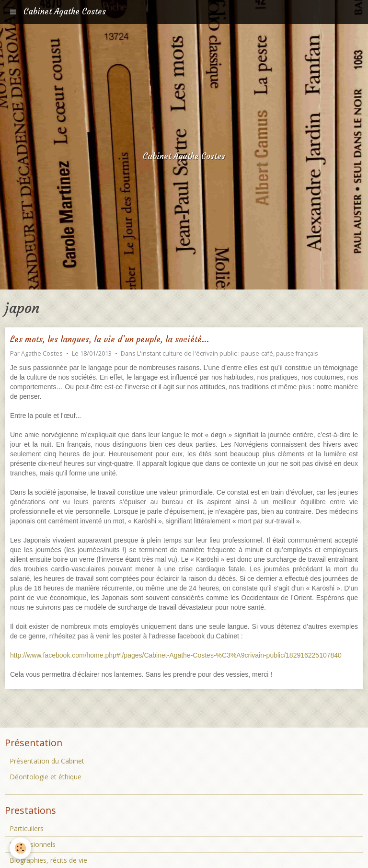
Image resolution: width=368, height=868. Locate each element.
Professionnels (33, 844)
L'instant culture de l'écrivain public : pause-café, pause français (228, 353)
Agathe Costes (42, 353)
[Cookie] (20, 848)
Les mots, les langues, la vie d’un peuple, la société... (109, 340)
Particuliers (27, 828)
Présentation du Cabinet (47, 761)
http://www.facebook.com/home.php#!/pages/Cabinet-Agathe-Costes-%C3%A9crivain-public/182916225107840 (176, 655)
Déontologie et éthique (46, 777)
